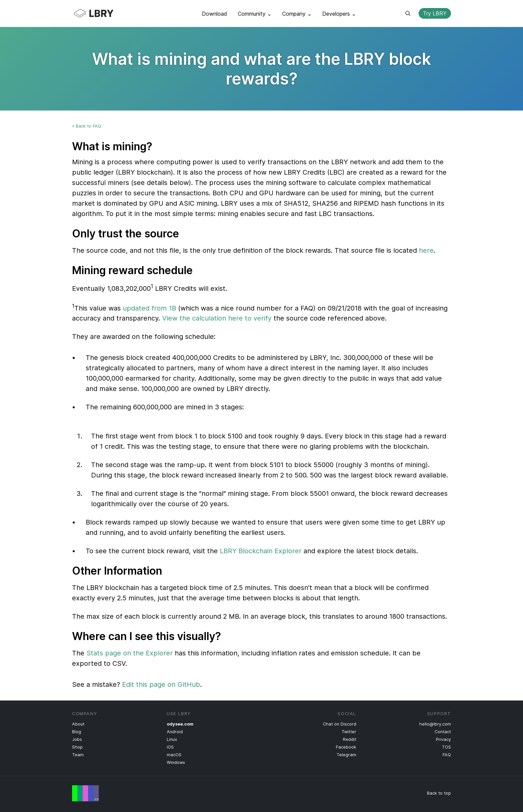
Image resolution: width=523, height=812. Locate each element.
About (78, 724)
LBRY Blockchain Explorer (261, 551)
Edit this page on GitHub (161, 684)
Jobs (77, 739)
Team (78, 755)
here (426, 250)
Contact (443, 732)
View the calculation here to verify (217, 318)
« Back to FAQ (87, 126)
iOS (170, 747)
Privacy (443, 739)
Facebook (346, 747)
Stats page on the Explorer (130, 653)
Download (214, 14)
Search (408, 13)
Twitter (349, 732)
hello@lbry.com (435, 724)
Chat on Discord (340, 724)
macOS (174, 755)
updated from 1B (149, 308)
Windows (176, 762)
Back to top (439, 793)
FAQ (447, 755)
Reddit (350, 739)
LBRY (107, 13)
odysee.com (180, 724)
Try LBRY (435, 13)
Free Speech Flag (85, 793)
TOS (446, 747)
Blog (77, 732)
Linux (172, 739)
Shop (77, 747)
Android (175, 732)
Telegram (346, 755)
